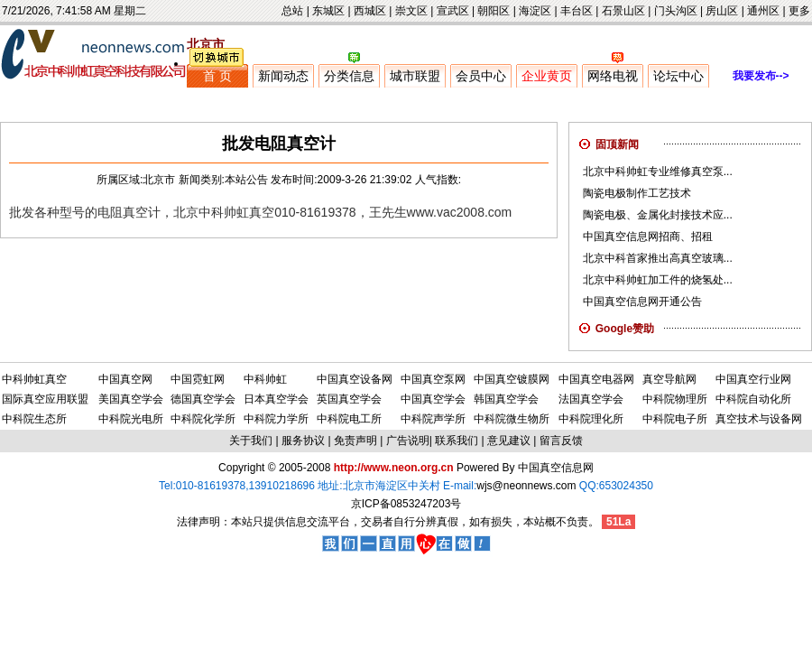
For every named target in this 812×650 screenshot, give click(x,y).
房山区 (722, 11)
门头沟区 (676, 11)
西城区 (370, 11)
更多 (799, 11)
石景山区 (623, 11)
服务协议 (303, 441)
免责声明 (355, 441)
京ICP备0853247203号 (406, 504)
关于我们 (251, 441)
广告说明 (408, 441)
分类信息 (349, 76)
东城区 (328, 11)
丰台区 (577, 11)
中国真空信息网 (556, 468)
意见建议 (509, 441)
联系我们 (457, 441)
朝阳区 (494, 11)
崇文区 (411, 11)
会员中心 (481, 76)
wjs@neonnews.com (526, 486)
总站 (292, 11)
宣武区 (453, 11)
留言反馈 (561, 441)
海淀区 (535, 11)
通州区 (763, 11)
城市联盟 (415, 76)
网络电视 (613, 76)
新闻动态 (283, 76)
